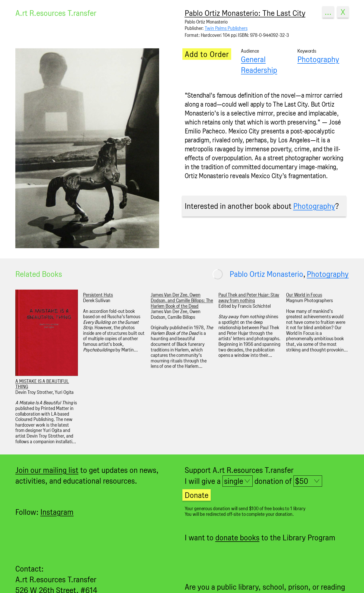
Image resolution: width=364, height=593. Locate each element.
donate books (237, 537)
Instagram (57, 512)
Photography (318, 59)
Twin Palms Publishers (226, 28)
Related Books (39, 274)
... (328, 12)
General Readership (259, 65)
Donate (197, 495)
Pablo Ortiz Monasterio (266, 274)
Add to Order (207, 54)
